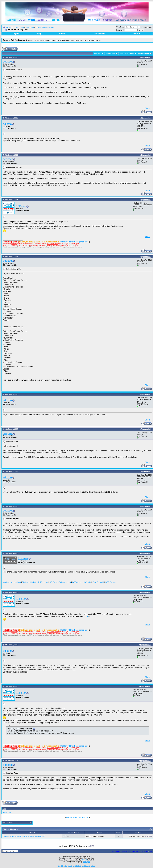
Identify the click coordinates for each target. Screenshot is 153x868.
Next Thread (84, 817)
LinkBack (98, 53)
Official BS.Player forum (131, 851)
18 (89, 866)
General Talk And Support (45, 27)
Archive (145, 851)
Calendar (63, 34)
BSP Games (111, 582)
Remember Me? (145, 27)
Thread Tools (110, 53)
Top (151, 851)
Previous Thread (72, 817)
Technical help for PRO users (35, 582)
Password (120, 30)
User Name (121, 27)
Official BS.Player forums (15, 27)
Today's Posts (99, 34)
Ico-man (23, 558)
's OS (82, 616)
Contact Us (116, 851)
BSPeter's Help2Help (82, 582)
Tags (4, 809)
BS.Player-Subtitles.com (60, 582)
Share (148, 108)
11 (74, 866)
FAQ (39, 34)
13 (78, 866)
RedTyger (86, 862)
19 (92, 866)
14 (80, 866)
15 (83, 866)
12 (76, 866)
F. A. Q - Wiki (98, 582)
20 (94, 866)
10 (71, 866)
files (9, 812)
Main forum (30, 27)
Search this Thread (127, 53)
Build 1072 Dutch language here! (75, 242)
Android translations (12, 582)
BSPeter (21, 206)
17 (87, 866)
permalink (147, 57)
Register (16, 34)
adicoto (7, 124)
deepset (8, 62)
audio (5, 812)
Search (137, 34)
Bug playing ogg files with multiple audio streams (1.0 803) (24, 836)
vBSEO (84, 860)
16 (85, 866)
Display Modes (144, 53)
